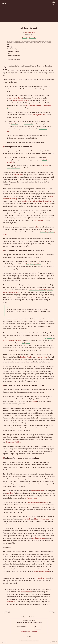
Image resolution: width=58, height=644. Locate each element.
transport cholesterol (13, 168)
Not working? (34, 631)
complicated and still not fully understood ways (37, 201)
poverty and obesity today (20, 100)
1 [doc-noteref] (50, 361)
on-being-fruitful (13, 57)
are (33, 538)
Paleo (13, 124)
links (38, 227)
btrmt (35, 617)
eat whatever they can (16, 98)
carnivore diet (29, 124)
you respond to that (39, 115)
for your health (32, 498)
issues (8, 131)
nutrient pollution (26, 592)
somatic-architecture (14, 55)
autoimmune (43, 129)
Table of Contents (13, 51)
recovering (42, 538)
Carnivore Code (42, 357)
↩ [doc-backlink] (49, 604)
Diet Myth (27, 519)
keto (17, 124)
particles (46, 166)
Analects (25, 38)
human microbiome (37, 491)
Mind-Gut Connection (41, 519)
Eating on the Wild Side (13, 442)
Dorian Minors (30, 32)
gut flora (10, 493)
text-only (34, 637)
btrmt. (4, 4)
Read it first (23, 631)
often (36, 538)
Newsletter (33, 38)
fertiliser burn (11, 602)
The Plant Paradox (26, 357)
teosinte (35, 401)
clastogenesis (26, 343)
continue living (19, 175)
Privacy (29, 631)
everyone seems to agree (42, 571)
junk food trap (43, 578)
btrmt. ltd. (26, 637)
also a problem (38, 220)
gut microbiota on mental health (38, 502)
